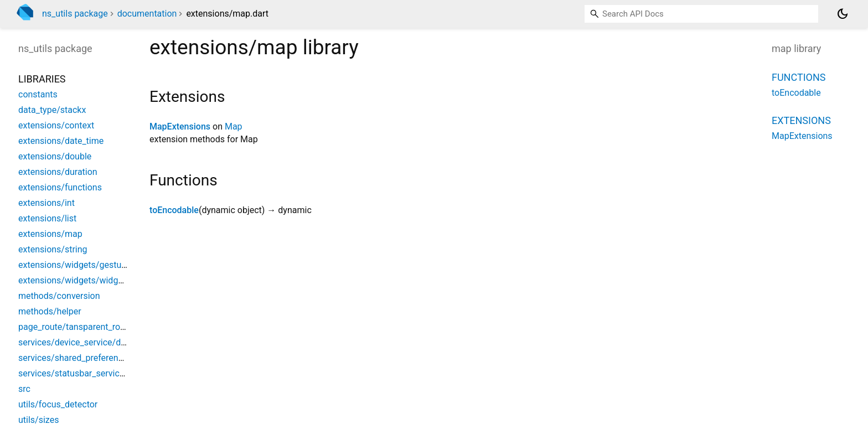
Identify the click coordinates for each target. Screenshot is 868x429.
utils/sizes (38, 420)
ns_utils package (75, 14)
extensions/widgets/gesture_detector (92, 265)
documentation (147, 14)
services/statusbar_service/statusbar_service (108, 373)
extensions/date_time (61, 141)
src (24, 389)
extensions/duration (58, 172)
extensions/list (47, 218)
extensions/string (53, 249)
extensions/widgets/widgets (74, 280)
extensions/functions (60, 187)
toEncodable (174, 210)
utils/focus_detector (58, 404)
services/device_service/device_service (96, 342)
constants (38, 94)
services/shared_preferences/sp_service (98, 358)
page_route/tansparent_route (76, 327)
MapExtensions (180, 126)
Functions (799, 77)
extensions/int (46, 203)
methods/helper (50, 311)
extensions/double (55, 156)
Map (234, 126)
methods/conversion (59, 296)
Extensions (801, 120)
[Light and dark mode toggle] (843, 14)
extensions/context (56, 125)
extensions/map (50, 234)
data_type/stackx (52, 110)
